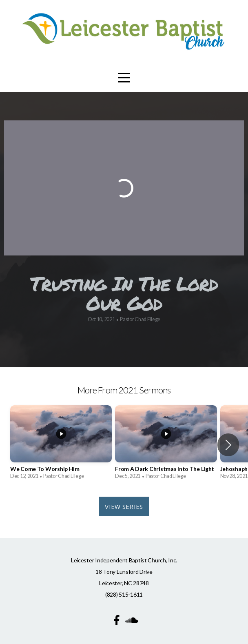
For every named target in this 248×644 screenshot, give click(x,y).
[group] (61, 445)
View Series (124, 506)
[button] (228, 445)
